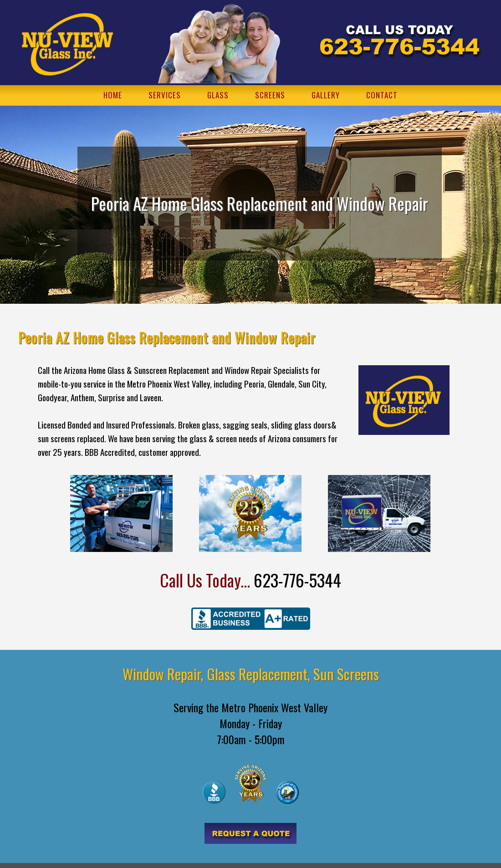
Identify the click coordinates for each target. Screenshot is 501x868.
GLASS (218, 95)
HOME (113, 95)
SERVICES (165, 95)
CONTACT (382, 95)
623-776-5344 (297, 580)
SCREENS (270, 95)
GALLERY (326, 95)
